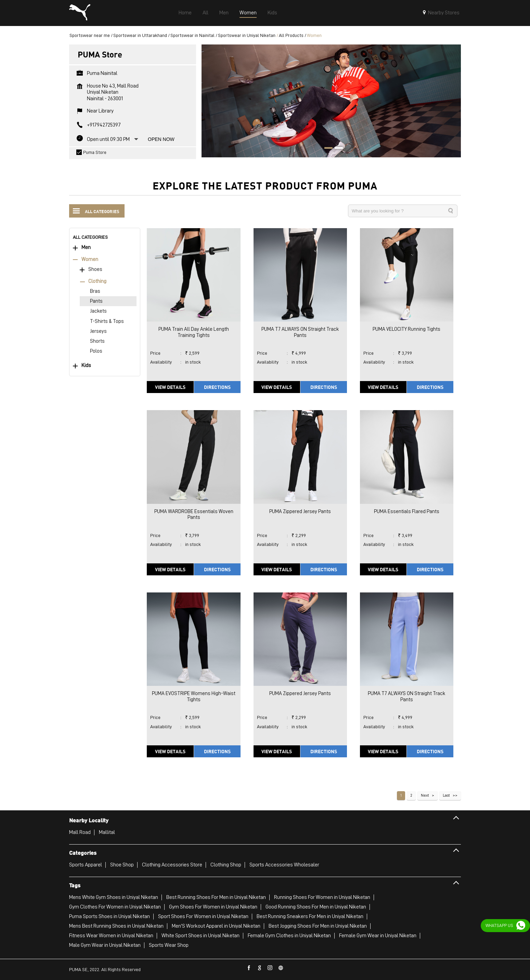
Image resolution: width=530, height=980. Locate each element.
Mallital (107, 832)
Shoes (95, 269)
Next (425, 795)
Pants (96, 301)
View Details (170, 387)
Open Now (161, 139)
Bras (95, 291)
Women (90, 259)
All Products (291, 35)
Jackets (98, 311)
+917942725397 (104, 125)
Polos (96, 351)
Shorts (97, 341)
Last (446, 795)
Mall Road (80, 832)
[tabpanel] (331, 101)
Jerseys (98, 331)
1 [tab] (326, 149)
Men (86, 247)
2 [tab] (336, 149)
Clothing (97, 281)
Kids (86, 365)
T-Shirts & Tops (107, 321)
